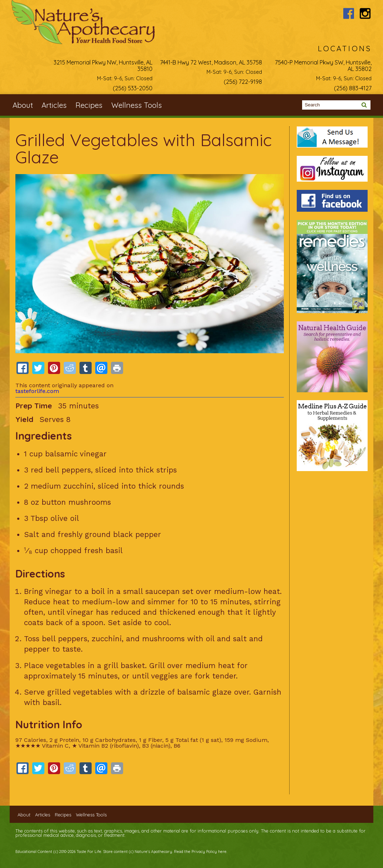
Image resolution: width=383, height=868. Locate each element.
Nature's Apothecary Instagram (365, 13)
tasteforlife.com (37, 391)
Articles (54, 105)
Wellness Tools (137, 105)
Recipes (89, 105)
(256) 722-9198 (243, 82)
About (23, 105)
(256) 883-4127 (353, 88)
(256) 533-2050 (133, 88)
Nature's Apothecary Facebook (348, 13)
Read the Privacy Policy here (200, 852)
